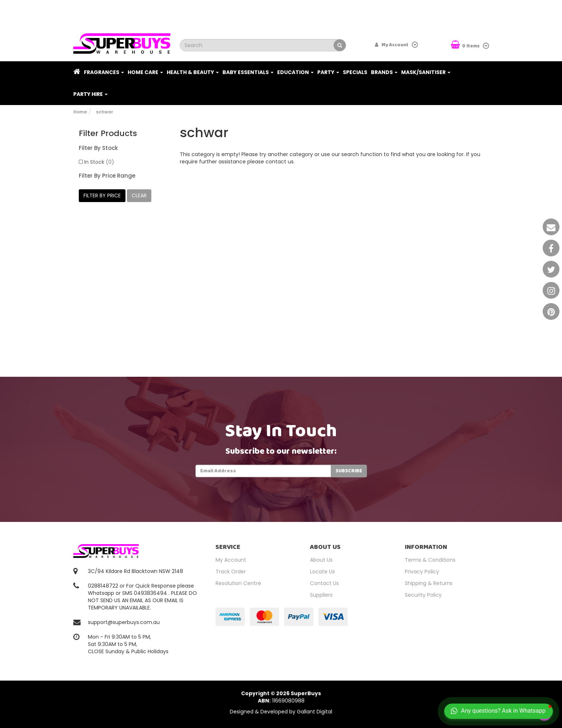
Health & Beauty (193, 72)
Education (295, 72)
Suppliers (321, 595)
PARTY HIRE (90, 94)
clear (139, 195)
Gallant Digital (315, 712)
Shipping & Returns (429, 583)
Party (328, 72)
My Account (231, 560)
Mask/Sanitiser (426, 72)
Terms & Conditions (430, 560)
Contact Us (324, 583)
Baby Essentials (248, 72)
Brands (384, 72)
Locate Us (322, 572)
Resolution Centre (238, 583)
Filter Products (108, 133)
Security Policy (423, 595)
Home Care (145, 72)
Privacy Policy (422, 572)
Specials (355, 72)
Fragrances (104, 72)
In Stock (99, 162)
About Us (321, 560)
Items (466, 45)
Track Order (231, 572)
